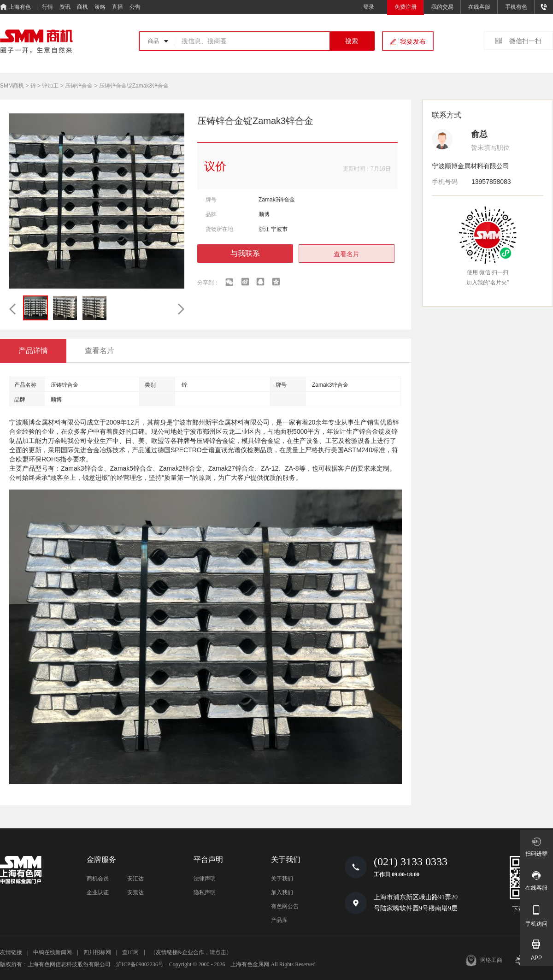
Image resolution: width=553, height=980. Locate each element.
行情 (47, 7)
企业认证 (98, 892)
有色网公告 (285, 906)
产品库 (279, 920)
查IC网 (130, 952)
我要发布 (413, 41)
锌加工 (50, 86)
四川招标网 (97, 952)
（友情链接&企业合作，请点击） (191, 952)
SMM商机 (12, 86)
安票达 (135, 892)
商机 (82, 7)
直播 (118, 7)
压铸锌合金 (79, 86)
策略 (100, 7)
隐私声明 (205, 892)
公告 (135, 7)
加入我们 (282, 892)
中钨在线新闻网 (53, 952)
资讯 (65, 7)
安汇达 (135, 879)
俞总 (479, 134)
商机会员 (98, 879)
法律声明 (205, 879)
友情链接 (11, 952)
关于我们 (282, 879)
